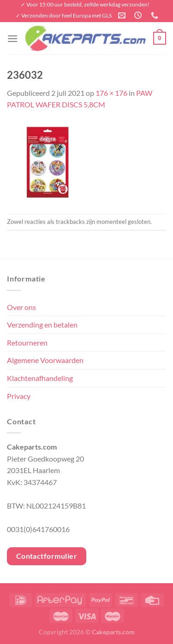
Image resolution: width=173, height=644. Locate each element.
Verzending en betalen (42, 325)
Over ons (21, 307)
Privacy (19, 396)
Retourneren (27, 342)
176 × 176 (111, 93)
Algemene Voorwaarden (45, 360)
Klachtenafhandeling (40, 378)
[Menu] (12, 38)
